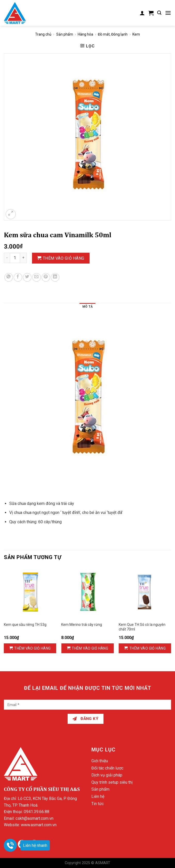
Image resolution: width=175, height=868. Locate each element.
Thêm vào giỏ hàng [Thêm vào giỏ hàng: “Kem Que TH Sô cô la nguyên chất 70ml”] (148, 648)
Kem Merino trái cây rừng (82, 625)
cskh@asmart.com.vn (34, 818)
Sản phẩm (65, 34)
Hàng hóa (85, 34)
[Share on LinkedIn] (55, 277)
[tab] (87, 307)
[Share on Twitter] (27, 277)
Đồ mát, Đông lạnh (113, 34)
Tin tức (98, 804)
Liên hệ (98, 796)
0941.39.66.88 (37, 812)
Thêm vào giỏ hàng (64, 258)
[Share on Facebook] (18, 277)
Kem (136, 34)
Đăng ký (85, 719)
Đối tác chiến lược (107, 768)
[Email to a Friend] (37, 277)
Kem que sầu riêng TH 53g (25, 625)
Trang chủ (43, 34)
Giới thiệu (100, 761)
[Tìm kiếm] (159, 13)
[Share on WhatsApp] (9, 277)
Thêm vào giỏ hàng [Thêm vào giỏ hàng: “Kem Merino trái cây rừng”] (90, 648)
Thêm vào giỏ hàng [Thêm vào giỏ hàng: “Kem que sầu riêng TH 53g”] (32, 648)
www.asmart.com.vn (39, 825)
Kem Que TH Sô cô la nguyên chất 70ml (142, 627)
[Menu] (168, 13)
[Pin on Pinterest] (46, 277)
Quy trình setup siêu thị (112, 782)
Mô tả (87, 307)
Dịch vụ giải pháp (107, 775)
